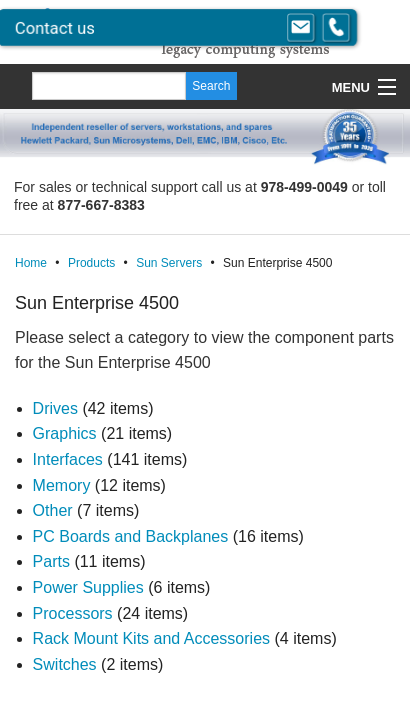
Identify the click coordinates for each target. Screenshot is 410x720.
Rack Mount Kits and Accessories (151, 638)
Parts (51, 561)
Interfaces (68, 459)
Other (53, 510)
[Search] (109, 86)
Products (91, 263)
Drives (55, 408)
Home (31, 263)
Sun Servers (169, 263)
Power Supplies (88, 587)
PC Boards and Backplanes (131, 536)
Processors (73, 613)
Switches (65, 664)
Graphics (65, 433)
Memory (62, 485)
